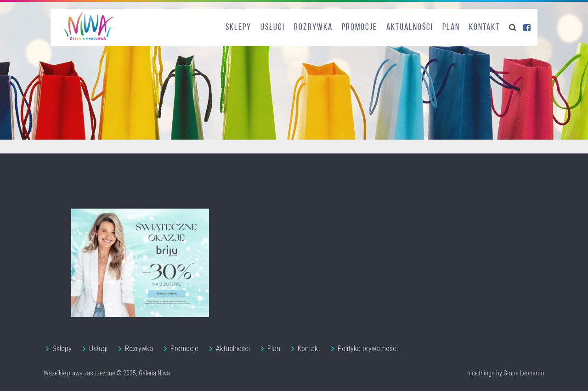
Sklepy (238, 28)
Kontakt (484, 28)
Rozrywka (313, 28)
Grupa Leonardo (524, 373)
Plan (451, 28)
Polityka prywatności (368, 348)
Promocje (359, 28)
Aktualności (410, 28)
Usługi (273, 28)
